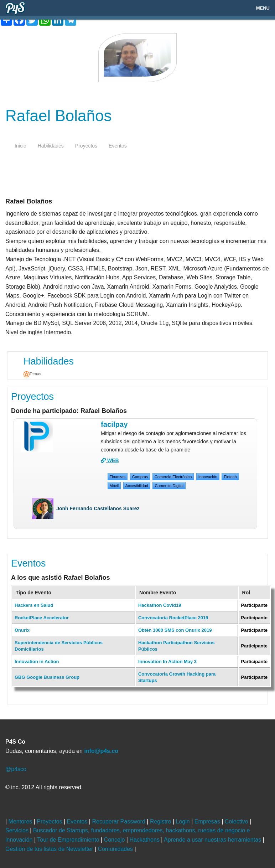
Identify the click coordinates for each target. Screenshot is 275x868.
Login (184, 821)
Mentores (21, 821)
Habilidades (49, 361)
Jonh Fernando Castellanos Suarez (98, 508)
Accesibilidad (137, 486)
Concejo (115, 840)
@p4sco (16, 769)
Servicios (18, 830)
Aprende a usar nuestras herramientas (213, 840)
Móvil (114, 486)
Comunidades (116, 849)
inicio (20, 146)
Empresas (208, 821)
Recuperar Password (119, 821)
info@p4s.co (101, 751)
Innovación (208, 477)
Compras (140, 477)
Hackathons (145, 840)
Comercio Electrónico (173, 477)
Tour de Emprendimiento (69, 840)
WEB (110, 460)
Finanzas (118, 477)
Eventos (28, 563)
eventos (118, 146)
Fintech (230, 477)
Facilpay (114, 424)
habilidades (51, 146)
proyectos (86, 146)
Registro (161, 821)
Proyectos (32, 397)
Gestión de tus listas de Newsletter (50, 849)
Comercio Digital (169, 486)
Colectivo (237, 821)
